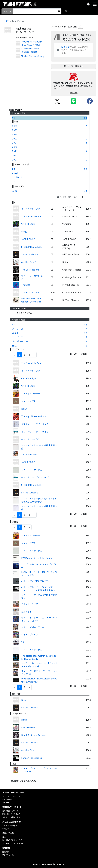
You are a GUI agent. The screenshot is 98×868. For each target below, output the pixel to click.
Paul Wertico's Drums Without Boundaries (32, 300)
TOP (7, 21)
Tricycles (26, 285)
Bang (24, 231)
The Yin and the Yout (31, 216)
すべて (6, 11)
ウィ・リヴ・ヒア (30, 634)
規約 (4, 837)
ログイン (65, 47)
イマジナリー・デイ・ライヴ (35, 424)
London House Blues (32, 758)
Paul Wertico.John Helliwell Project (30, 50)
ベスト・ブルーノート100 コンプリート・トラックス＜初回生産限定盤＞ (39, 589)
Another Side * (29, 262)
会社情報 (6, 852)
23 (22, 642)
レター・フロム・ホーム (33, 627)
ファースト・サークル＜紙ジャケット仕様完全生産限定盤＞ (39, 500)
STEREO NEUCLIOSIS (32, 247)
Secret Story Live (30, 454)
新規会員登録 (7, 799)
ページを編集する (74, 66)
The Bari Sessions (30, 270)
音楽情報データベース (10, 811)
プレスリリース (8, 855)
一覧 (65, 11)
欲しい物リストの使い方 (11, 814)
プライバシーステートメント (13, 843)
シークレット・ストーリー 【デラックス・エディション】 (39, 665)
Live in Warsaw (29, 727)
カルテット (27, 612)
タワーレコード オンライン (12, 796)
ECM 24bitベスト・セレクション (37, 558)
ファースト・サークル (32, 470)
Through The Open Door (34, 416)
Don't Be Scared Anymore (34, 735)
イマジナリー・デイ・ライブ (35, 477)
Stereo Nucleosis (30, 254)
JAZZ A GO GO (28, 239)
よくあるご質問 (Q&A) (11, 826)
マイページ (6, 802)
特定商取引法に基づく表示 (12, 840)
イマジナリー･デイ (30, 439)
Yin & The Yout (28, 224)
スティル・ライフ (30, 604)
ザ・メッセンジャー (31, 393)
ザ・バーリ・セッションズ (33, 277)
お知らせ (6, 829)
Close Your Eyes (29, 378)
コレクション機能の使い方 (12, 817)
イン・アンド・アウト (32, 209)
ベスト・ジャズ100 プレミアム (36, 581)
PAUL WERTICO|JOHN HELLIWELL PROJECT (31, 43)
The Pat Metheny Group (33, 56)
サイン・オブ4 (28, 401)
